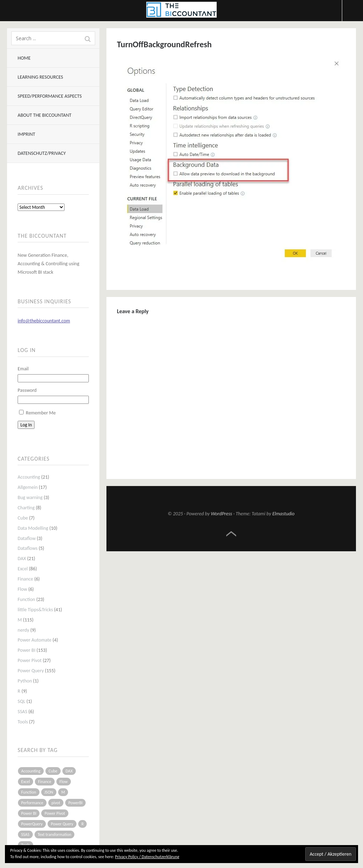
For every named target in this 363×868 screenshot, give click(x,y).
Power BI (26, 650)
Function (26, 599)
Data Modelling (33, 528)
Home (24, 58)
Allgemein (28, 487)
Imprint (26, 134)
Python (25, 681)
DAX (22, 559)
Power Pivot (30, 660)
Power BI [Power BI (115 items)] (29, 813)
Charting (26, 508)
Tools (23, 722)
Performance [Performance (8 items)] (32, 803)
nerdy (23, 630)
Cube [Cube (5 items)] (53, 771)
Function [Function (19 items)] (29, 792)
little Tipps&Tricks (35, 610)
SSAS (22, 712)
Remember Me (41, 413)
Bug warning (30, 497)
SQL (21, 701)
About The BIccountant (44, 115)
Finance (25, 579)
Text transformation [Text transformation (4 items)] (55, 834)
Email (23, 369)
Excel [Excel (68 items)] (26, 782)
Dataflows (27, 548)
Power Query (31, 671)
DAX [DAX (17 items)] (69, 771)
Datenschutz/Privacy (42, 153)
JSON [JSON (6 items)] (49, 792)
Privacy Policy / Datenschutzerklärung (147, 857)
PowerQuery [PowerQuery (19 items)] (32, 824)
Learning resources (40, 77)
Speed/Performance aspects (50, 96)
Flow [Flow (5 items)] (64, 782)
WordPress (222, 514)
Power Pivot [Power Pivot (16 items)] (55, 813)
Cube (23, 518)
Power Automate (35, 640)
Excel (23, 569)
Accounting (29, 477)
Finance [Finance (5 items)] (45, 782)
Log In (26, 425)
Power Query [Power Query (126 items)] (62, 824)
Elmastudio (284, 514)
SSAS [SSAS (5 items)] (25, 834)
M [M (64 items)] (63, 792)
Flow (22, 589)
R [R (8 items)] (83, 824)
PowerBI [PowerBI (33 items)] (75, 803)
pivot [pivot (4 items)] (56, 803)
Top (231, 534)
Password (27, 390)
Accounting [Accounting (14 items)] (31, 771)
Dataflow (27, 538)
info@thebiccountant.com (44, 321)
